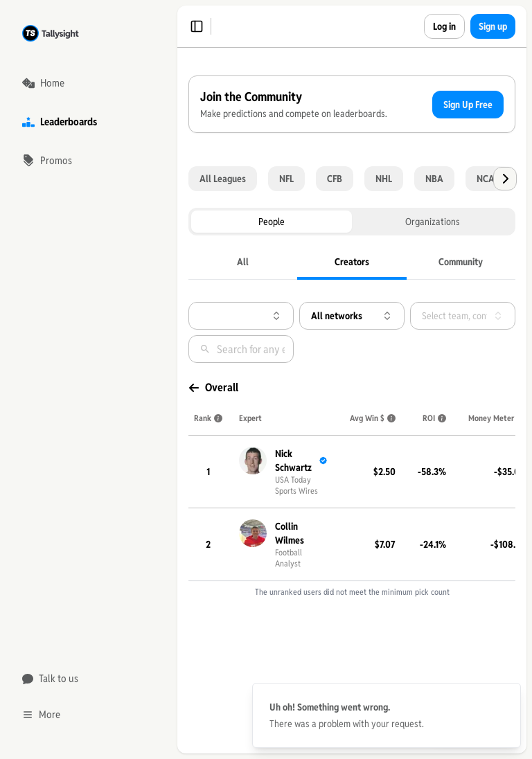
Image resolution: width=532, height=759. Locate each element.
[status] (387, 715)
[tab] (205, 337)
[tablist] (241, 294)
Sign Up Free (236, 180)
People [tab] (206, 294)
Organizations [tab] (263, 294)
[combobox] (204, 389)
